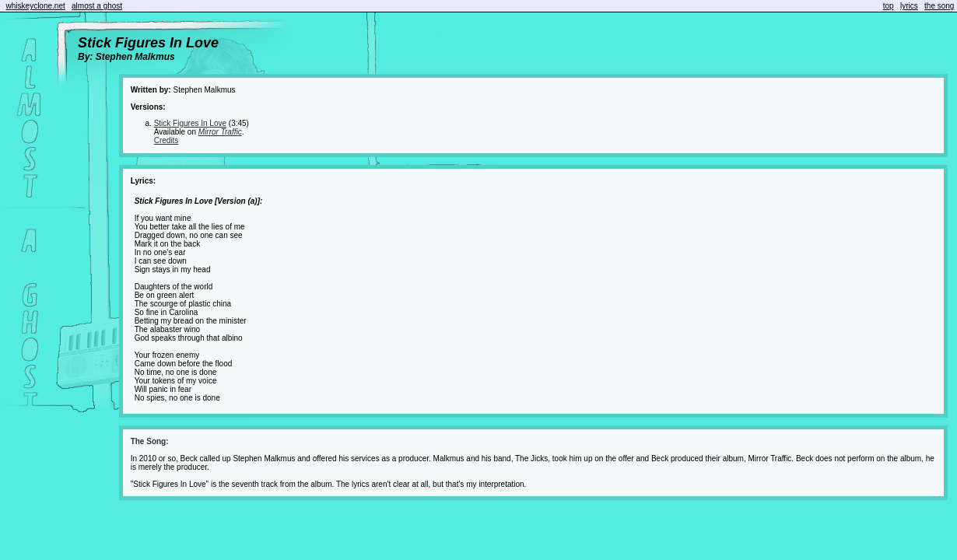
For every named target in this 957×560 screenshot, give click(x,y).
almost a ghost (97, 6)
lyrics (909, 6)
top (889, 6)
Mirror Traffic (220, 132)
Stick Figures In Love (190, 123)
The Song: (150, 441)
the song (939, 6)
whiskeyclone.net (36, 6)
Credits (167, 140)
